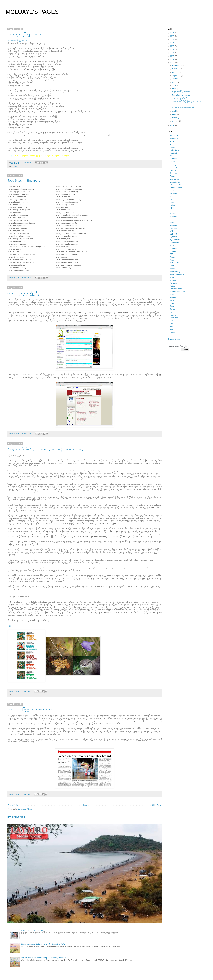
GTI (171, 199)
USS (171, 324)
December (176, 66)
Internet (173, 214)
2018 (172, 36)
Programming (175, 272)
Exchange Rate (176, 185)
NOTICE (173, 245)
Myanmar (173, 237)
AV (171, 156)
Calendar (173, 159)
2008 (172, 63)
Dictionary (173, 170)
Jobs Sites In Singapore (24, 181)
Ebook (172, 176)
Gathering (173, 193)
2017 (172, 40)
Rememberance (176, 289)
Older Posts (156, 805)
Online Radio (175, 248)
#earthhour (174, 136)
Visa (171, 329)
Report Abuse (174, 339)
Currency (173, 168)
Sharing (173, 298)
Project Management (178, 274)
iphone (172, 220)
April (174, 111)
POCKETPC (174, 263)
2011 (172, 53)
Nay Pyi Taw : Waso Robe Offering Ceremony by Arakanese (44, 958)
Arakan (172, 147)
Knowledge (174, 225)
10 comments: (26, 433)
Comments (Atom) (25, 809)
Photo (172, 260)
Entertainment (175, 182)
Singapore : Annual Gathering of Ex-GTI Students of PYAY (43, 944)
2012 (172, 49)
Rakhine (173, 277)
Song (16, 166)
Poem (172, 266)
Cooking (173, 165)
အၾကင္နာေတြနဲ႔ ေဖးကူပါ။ (19, 40)
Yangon (173, 332)
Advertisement (175, 139)
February (176, 118)
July (174, 82)
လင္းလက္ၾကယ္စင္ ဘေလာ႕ (26, 156)
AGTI (172, 141)
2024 (172, 33)
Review (172, 295)
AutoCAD (173, 153)
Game (172, 191)
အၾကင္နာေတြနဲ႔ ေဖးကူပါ (25, 34)
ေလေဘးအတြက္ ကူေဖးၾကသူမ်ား (30, 709)
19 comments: (26, 278)
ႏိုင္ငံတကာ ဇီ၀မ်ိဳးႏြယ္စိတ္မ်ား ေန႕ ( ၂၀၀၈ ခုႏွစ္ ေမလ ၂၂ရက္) (45, 449)
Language (173, 228)
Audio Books (174, 150)
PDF (171, 254)
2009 (172, 59)
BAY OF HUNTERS (16, 817)
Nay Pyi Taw (174, 243)
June (174, 85)
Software (173, 303)
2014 (172, 43)
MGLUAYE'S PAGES (32, 12)
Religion (173, 286)
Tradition (173, 315)
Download (173, 173)
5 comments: (26, 691)
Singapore (174, 300)
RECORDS (174, 280)
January (176, 121)
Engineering (174, 179)
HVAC (172, 211)
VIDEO (172, 326)
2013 (172, 46)
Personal (173, 257)
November (176, 69)
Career (172, 162)
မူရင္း (10, 625)
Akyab (172, 144)
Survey (172, 309)
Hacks (172, 202)
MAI (171, 231)
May (174, 89)
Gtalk (172, 196)
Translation (18, 695)
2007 (172, 125)
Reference (174, 283)
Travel (172, 321)
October (176, 72)
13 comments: (26, 163)
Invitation (173, 217)
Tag (171, 312)
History (172, 205)
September (177, 76)
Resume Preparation (177, 292)
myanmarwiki (175, 240)
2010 (172, 56)
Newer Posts (13, 805)
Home (85, 805)
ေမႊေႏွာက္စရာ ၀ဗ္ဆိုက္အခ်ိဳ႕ (23, 293)
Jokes (172, 222)
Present (173, 269)
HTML (172, 208)
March (175, 115)
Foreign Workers (176, 188)
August (175, 79)
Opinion (173, 251)
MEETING (174, 234)
